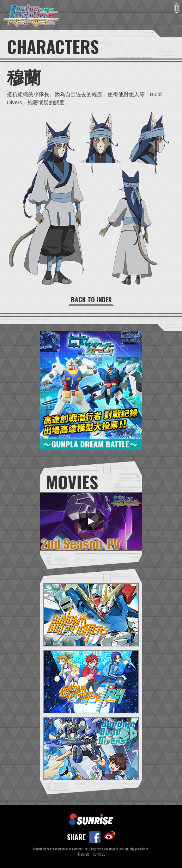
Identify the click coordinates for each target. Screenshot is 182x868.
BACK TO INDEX (91, 299)
